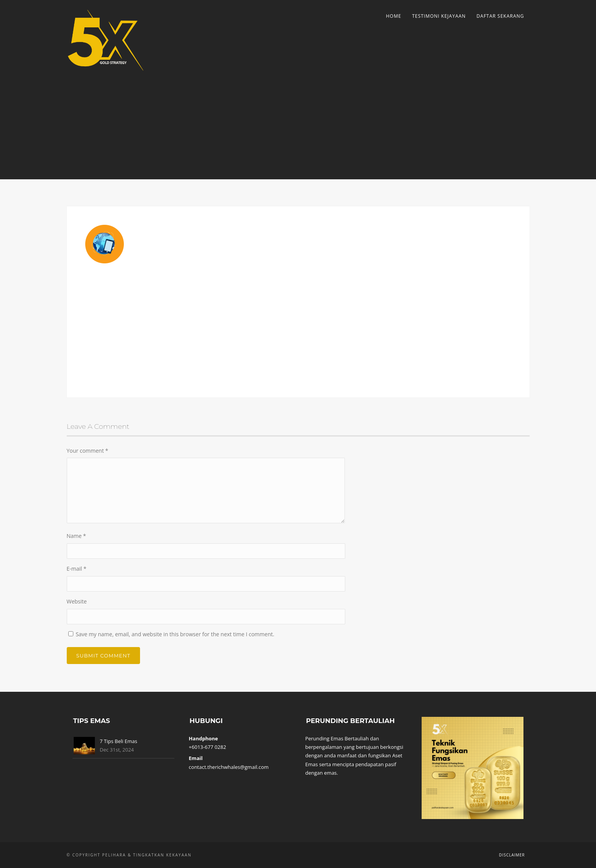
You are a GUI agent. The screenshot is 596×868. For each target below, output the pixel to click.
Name (77, 536)
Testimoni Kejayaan (439, 16)
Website (77, 601)
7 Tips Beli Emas (119, 741)
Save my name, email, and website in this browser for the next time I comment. (175, 634)
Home (393, 16)
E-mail (77, 569)
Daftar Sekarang (500, 16)
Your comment (88, 451)
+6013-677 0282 (207, 747)
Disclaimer (512, 855)
